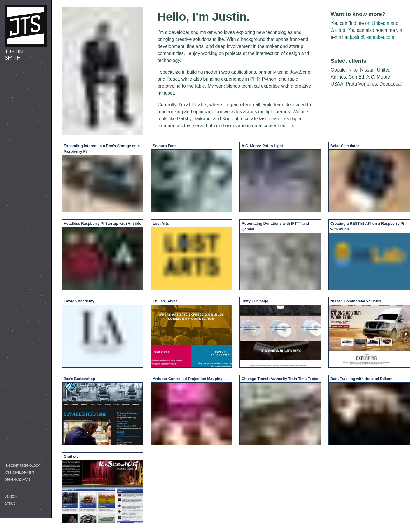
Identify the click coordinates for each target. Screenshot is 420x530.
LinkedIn (11, 497)
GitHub (10, 504)
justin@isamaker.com (372, 37)
